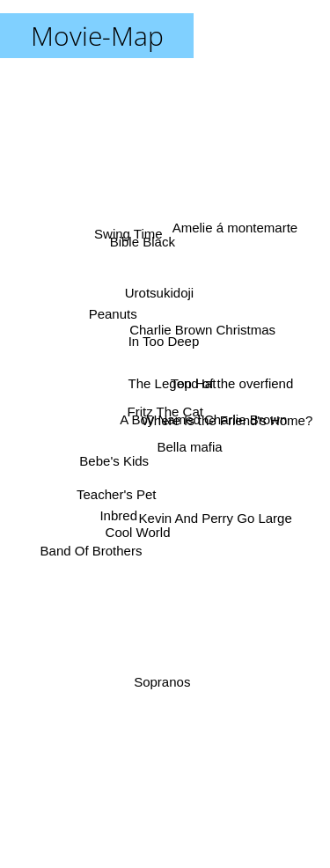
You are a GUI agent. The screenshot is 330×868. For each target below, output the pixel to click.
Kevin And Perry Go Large (212, 512)
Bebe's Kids (116, 458)
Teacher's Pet (118, 493)
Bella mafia (189, 446)
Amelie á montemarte (233, 233)
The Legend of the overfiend (210, 386)
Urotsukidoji (158, 299)
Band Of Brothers (92, 545)
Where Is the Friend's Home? (223, 419)
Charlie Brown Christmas (202, 332)
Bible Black (143, 249)
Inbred (120, 511)
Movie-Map (97, 36)
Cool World (139, 527)
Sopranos (163, 676)
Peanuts (114, 319)
